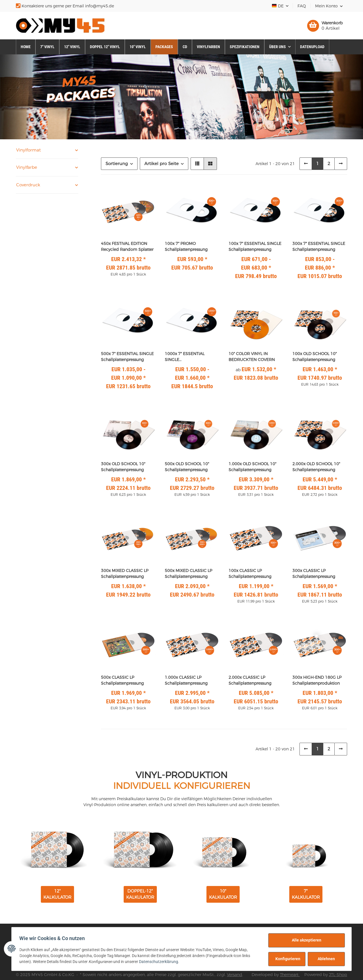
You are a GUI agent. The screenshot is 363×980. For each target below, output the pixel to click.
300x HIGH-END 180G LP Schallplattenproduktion (317, 680)
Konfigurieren (286, 959)
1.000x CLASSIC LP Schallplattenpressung (186, 680)
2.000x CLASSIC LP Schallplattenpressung (250, 680)
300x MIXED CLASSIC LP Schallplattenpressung (125, 574)
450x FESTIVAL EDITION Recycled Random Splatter (127, 246)
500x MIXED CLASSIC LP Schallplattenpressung (188, 574)
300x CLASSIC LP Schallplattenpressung (314, 574)
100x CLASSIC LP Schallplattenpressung (250, 574)
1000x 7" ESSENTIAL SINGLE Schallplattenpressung (186, 357)
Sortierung (117, 164)
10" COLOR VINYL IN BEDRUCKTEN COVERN (252, 357)
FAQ (302, 6)
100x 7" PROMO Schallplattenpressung (186, 246)
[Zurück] (306, 164)
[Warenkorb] (325, 26)
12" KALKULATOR (57, 894)
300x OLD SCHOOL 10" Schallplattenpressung (123, 467)
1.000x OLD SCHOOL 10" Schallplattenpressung (252, 467)
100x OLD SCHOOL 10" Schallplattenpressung (315, 357)
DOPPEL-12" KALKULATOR (140, 894)
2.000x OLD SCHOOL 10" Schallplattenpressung (316, 467)
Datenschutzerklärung (160, 962)
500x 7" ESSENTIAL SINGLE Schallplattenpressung (127, 357)
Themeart (290, 975)
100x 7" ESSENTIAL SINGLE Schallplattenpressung (255, 246)
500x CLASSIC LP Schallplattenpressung (122, 680)
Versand (235, 975)
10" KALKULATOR (223, 894)
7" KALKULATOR (306, 894)
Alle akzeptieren (305, 940)
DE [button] (278, 6)
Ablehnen (325, 959)
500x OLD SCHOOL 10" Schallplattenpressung (187, 467)
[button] (329, 6)
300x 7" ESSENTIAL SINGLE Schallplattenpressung (319, 246)
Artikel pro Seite (162, 164)
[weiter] (341, 164)
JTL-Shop (338, 975)
